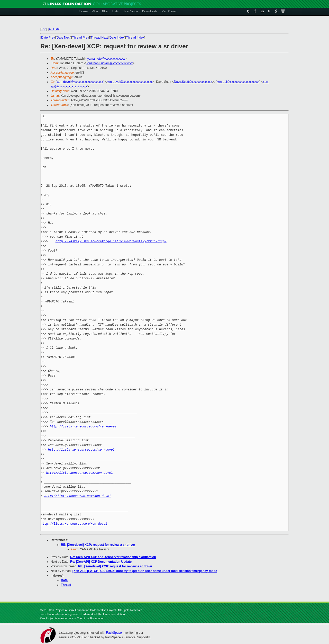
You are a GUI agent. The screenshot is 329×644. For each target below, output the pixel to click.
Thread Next (99, 38)
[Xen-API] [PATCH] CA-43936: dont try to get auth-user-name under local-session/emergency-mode (145, 571)
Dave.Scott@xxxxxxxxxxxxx (193, 82)
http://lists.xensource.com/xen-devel (83, 427)
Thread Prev (80, 38)
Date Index (117, 38)
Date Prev (48, 38)
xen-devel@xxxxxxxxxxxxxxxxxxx (80, 82)
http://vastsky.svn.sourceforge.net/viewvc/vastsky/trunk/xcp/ (111, 241)
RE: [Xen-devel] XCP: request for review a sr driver (98, 545)
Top (44, 29)
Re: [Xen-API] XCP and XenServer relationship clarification (113, 557)
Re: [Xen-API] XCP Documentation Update (101, 562)
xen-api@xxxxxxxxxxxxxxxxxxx (238, 82)
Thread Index (135, 38)
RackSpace (114, 633)
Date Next (63, 38)
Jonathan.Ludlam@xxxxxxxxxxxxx (109, 63)
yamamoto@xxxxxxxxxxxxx (106, 59)
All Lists (54, 29)
